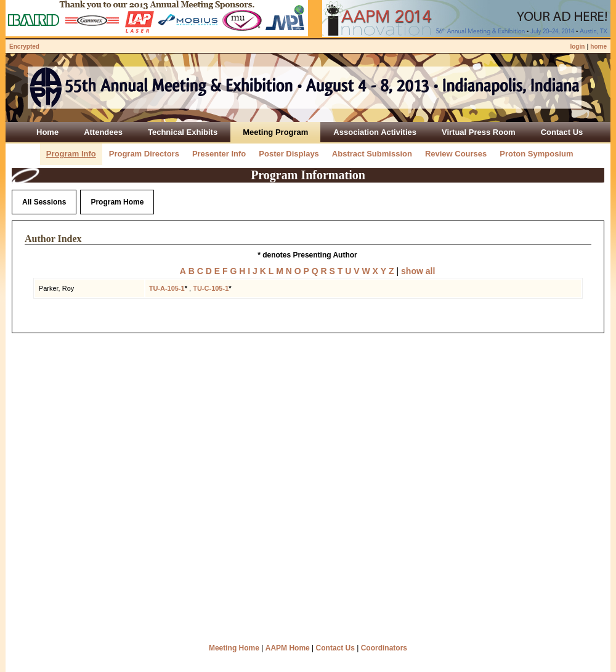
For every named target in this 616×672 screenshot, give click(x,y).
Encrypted (24, 47)
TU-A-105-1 (167, 288)
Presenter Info (219, 154)
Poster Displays (289, 154)
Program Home (117, 202)
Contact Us (335, 648)
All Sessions (44, 202)
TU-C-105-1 (211, 288)
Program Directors (144, 154)
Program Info (71, 154)
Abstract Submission (372, 154)
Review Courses (456, 154)
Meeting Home (234, 648)
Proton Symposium (536, 154)
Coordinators (384, 648)
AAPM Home (288, 648)
